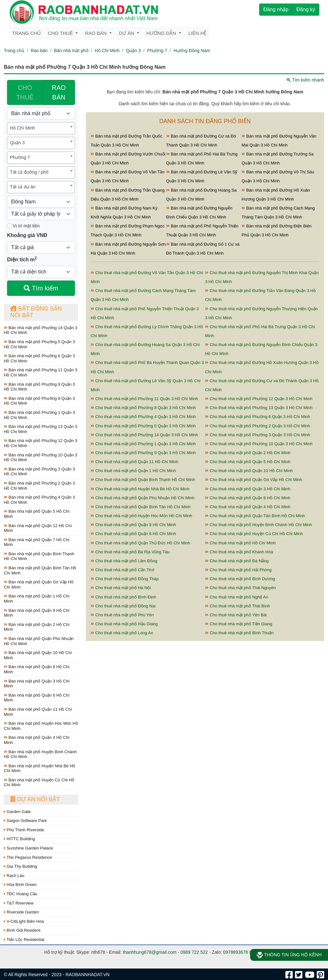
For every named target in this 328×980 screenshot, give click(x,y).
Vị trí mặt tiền (23, 226)
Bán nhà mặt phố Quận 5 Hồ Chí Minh (37, 514)
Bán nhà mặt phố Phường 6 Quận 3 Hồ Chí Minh (39, 358)
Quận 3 (133, 51)
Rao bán (96, 33)
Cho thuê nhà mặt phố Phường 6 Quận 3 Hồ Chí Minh (258, 417)
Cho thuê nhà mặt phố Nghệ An (237, 597)
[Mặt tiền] (9, 226)
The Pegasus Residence (28, 857)
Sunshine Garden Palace (28, 848)
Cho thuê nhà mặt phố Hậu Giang (124, 624)
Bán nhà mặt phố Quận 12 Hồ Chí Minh (38, 528)
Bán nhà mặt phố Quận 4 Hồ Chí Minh (37, 740)
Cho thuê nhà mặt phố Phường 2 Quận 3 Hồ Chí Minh (258, 426)
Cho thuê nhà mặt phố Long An (122, 633)
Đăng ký (306, 9)
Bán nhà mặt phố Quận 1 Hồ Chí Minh (37, 599)
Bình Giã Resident (22, 930)
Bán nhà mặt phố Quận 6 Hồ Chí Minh (37, 698)
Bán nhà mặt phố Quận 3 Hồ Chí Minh (37, 684)
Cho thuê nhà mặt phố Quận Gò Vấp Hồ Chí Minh (254, 480)
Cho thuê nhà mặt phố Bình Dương (240, 579)
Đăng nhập (276, 9)
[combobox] (41, 128)
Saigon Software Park (25, 821)
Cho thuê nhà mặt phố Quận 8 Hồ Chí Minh (248, 498)
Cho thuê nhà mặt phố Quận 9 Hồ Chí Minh (133, 525)
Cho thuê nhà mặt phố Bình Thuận (239, 633)
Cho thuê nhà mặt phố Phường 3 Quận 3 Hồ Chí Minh (258, 435)
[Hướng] (41, 202)
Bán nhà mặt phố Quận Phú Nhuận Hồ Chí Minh (39, 641)
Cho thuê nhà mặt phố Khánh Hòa (239, 552)
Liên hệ (197, 33)
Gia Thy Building (20, 866)
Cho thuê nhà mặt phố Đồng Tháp (125, 579)
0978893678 (235, 952)
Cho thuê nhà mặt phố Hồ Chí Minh (240, 543)
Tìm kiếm (41, 288)
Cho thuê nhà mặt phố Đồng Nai (123, 606)
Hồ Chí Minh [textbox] (22, 128)
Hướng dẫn (162, 33)
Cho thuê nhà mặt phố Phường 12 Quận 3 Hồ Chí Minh (259, 399)
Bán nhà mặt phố (71, 51)
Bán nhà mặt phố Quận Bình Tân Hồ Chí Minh (40, 570)
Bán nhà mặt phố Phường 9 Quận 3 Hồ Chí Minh (39, 387)
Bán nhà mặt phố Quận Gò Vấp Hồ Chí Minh (39, 585)
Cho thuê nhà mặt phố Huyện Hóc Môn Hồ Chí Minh (141, 516)
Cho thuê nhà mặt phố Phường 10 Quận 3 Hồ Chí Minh (259, 444)
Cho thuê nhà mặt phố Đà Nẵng (237, 561)
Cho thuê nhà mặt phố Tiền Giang (239, 624)
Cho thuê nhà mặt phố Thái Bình (238, 606)
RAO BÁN (59, 92)
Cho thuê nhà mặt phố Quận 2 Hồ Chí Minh (248, 453)
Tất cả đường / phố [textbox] (29, 172)
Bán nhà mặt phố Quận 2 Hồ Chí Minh (37, 627)
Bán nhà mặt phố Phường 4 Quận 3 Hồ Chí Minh (39, 500)
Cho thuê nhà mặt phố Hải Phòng (238, 570)
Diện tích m (22, 259)
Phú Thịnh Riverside (24, 830)
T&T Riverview (19, 903)
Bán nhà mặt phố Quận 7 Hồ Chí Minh (37, 542)
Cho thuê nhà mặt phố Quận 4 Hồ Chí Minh (248, 507)
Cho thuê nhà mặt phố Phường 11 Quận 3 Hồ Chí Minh (144, 399)
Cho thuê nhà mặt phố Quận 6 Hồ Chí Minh (133, 534)
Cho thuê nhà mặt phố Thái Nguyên (240, 588)
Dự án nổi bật (35, 799)
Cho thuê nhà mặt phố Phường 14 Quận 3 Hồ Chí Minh (144, 435)
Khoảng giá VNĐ (27, 235)
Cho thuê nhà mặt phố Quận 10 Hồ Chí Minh (249, 471)
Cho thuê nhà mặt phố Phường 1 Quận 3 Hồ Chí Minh (143, 444)
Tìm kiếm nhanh (305, 80)
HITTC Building (19, 839)
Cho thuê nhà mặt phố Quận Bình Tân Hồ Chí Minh (141, 507)
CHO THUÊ (25, 92)
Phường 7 (157, 51)
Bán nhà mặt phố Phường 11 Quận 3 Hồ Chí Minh (41, 372)
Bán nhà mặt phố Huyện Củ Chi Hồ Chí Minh (39, 782)
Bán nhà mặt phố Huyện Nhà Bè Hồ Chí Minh (40, 768)
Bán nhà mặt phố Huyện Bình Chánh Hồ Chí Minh (40, 754)
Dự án (127, 33)
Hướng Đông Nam (192, 51)
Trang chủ (26, 33)
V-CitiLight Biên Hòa (24, 921)
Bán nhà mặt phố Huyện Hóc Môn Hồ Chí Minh (41, 726)
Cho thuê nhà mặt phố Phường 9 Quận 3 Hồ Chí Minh (143, 453)
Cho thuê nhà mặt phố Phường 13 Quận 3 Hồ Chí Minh (259, 408)
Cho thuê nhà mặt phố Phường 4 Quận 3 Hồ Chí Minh (143, 417)
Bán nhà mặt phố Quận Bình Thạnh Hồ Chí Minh (39, 556)
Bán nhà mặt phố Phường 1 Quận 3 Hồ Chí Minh (39, 415)
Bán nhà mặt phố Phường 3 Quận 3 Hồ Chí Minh (39, 472)
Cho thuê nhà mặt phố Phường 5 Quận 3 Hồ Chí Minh (143, 426)
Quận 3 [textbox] (17, 143)
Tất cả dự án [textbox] (23, 187)
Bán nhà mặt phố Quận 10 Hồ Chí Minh (38, 655)
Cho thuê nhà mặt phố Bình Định (123, 597)
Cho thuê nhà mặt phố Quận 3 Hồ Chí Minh (248, 489)
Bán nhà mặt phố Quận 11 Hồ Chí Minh (38, 712)
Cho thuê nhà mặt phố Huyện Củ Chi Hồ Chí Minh (254, 534)
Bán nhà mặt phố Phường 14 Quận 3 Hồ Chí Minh (41, 330)
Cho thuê (61, 33)
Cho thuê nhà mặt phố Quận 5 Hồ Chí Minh (248, 462)
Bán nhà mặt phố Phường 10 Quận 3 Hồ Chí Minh (41, 458)
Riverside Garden (21, 912)
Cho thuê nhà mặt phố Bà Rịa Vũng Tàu (130, 552)
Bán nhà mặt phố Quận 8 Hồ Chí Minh (37, 669)
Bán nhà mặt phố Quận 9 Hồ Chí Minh (37, 613)
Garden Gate (17, 812)
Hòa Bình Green (20, 885)
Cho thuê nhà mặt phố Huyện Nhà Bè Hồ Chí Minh (140, 489)
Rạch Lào (14, 876)
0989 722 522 (194, 952)
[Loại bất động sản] (41, 114)
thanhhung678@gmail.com (150, 952)
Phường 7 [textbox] (20, 157)
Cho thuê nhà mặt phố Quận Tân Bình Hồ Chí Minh (255, 516)
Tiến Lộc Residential (24, 940)
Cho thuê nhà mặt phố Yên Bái (236, 615)
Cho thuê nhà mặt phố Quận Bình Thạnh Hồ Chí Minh (143, 480)
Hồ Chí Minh (107, 51)
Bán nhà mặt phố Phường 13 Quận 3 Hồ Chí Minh (41, 429)
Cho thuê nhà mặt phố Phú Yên (122, 615)
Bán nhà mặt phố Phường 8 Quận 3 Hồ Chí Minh (39, 401)
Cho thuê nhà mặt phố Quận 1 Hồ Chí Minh (133, 471)
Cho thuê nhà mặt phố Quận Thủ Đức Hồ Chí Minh (140, 543)
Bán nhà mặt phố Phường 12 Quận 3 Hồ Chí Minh (41, 443)
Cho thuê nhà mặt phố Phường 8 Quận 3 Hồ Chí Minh (143, 408)
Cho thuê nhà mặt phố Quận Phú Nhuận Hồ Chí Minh (143, 498)
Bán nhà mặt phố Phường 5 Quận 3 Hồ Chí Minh (39, 344)
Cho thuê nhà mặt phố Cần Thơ (122, 570)
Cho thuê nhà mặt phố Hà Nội (121, 588)
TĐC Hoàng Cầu (20, 894)
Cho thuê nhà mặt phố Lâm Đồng (124, 561)
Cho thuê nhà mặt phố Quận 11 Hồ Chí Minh (135, 462)
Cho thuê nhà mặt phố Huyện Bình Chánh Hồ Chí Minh (258, 525)
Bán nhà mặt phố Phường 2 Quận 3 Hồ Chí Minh (39, 486)
